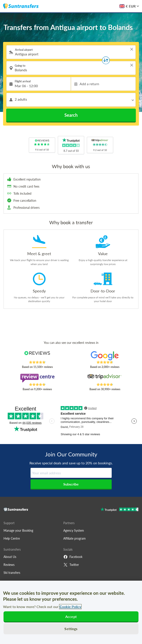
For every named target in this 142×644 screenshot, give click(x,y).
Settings (71, 629)
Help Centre (12, 538)
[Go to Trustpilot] (119, 510)
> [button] (132, 49)
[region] (71, 612)
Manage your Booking (18, 530)
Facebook (73, 557)
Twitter (71, 565)
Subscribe (71, 484)
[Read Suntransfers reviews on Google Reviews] (105, 356)
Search (71, 115)
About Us (10, 557)
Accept (71, 617)
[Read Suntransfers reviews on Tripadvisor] (105, 378)
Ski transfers (12, 573)
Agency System (74, 530)
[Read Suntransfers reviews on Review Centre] (37, 378)
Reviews (9, 565)
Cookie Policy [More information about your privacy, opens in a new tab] (70, 607)
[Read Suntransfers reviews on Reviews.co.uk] (37, 356)
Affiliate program (75, 538)
